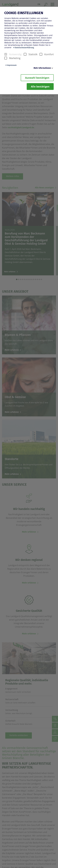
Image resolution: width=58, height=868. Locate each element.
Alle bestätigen (40, 87)
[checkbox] (6, 54)
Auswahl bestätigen (37, 78)
